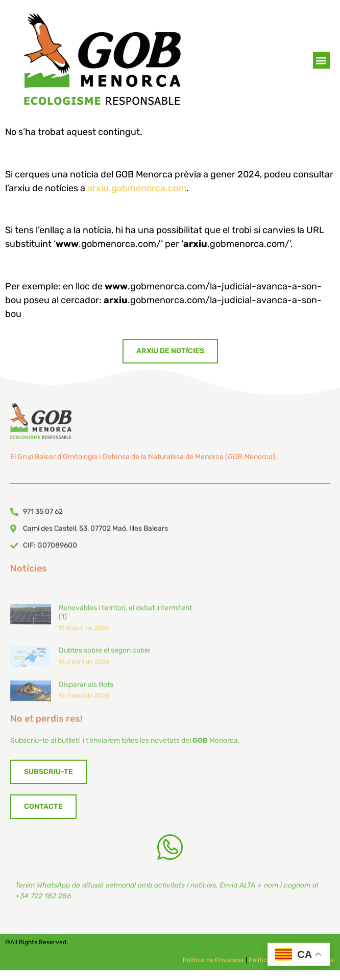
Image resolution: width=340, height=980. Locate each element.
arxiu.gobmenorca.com (137, 188)
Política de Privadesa (213, 960)
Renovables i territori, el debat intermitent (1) (125, 664)
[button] (321, 63)
